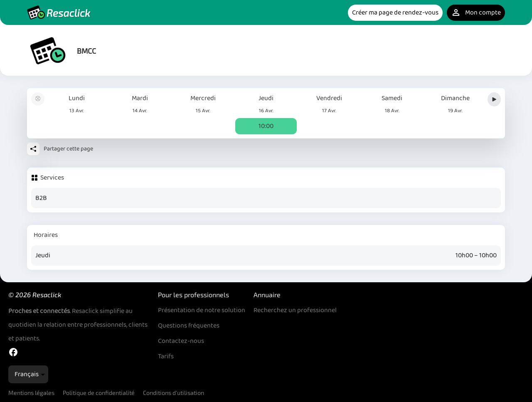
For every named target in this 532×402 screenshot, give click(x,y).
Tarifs (166, 356)
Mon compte (476, 13)
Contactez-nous (181, 341)
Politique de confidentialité (99, 393)
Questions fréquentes (189, 326)
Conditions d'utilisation (174, 393)
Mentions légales (31, 393)
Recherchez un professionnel (295, 310)
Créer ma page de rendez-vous (395, 13)
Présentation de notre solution (202, 310)
